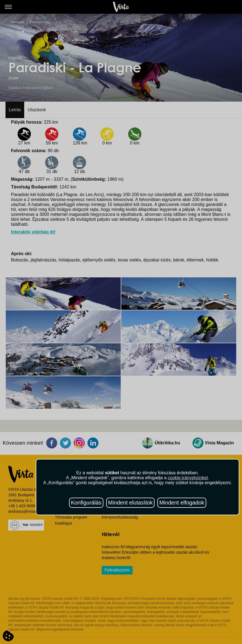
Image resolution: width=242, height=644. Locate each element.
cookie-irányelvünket (188, 478)
